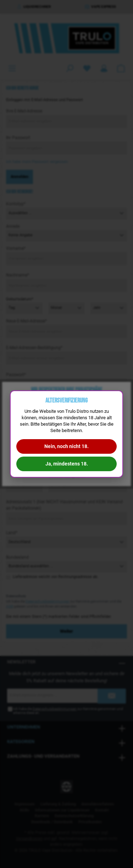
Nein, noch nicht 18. (66, 446)
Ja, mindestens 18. (67, 464)
